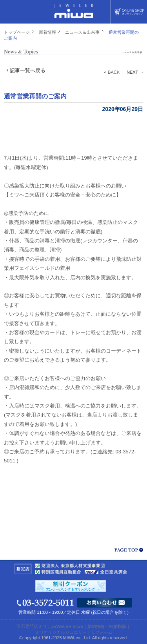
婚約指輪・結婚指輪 (107, 626)
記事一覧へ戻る (28, 70)
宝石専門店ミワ (32, 626)
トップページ (17, 32)
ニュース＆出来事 (82, 32)
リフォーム (102, 632)
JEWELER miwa (67, 626)
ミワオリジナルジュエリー (61, 632)
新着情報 (47, 32)
